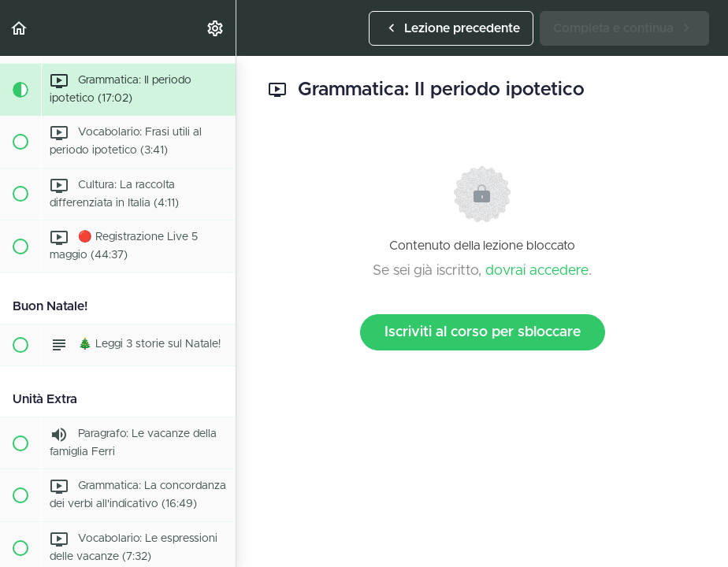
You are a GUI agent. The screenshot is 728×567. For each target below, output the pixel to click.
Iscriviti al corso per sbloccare (483, 332)
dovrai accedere (537, 271)
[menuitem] (216, 28)
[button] (20, 28)
